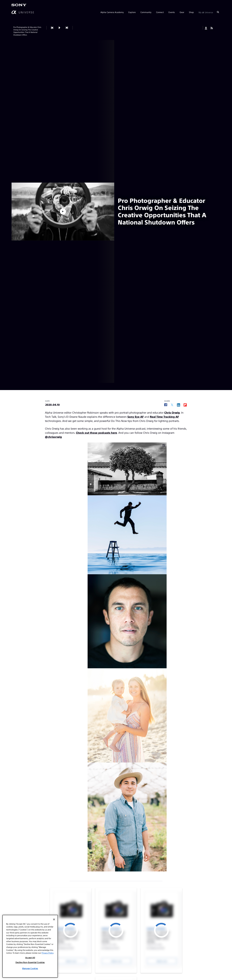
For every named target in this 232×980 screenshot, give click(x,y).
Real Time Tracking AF (164, 417)
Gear (182, 12)
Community (146, 12)
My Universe (206, 12)
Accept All (30, 958)
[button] (59, 28)
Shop (191, 12)
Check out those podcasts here (96, 433)
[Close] (54, 919)
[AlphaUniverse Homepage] (23, 12)
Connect (160, 12)
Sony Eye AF (136, 417)
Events (172, 12)
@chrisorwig (53, 437)
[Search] (218, 12)
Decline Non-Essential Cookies (30, 962)
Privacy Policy (47, 953)
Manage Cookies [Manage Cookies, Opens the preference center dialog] (30, 968)
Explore (132, 12)
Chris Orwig (172, 412)
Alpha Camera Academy (112, 12)
